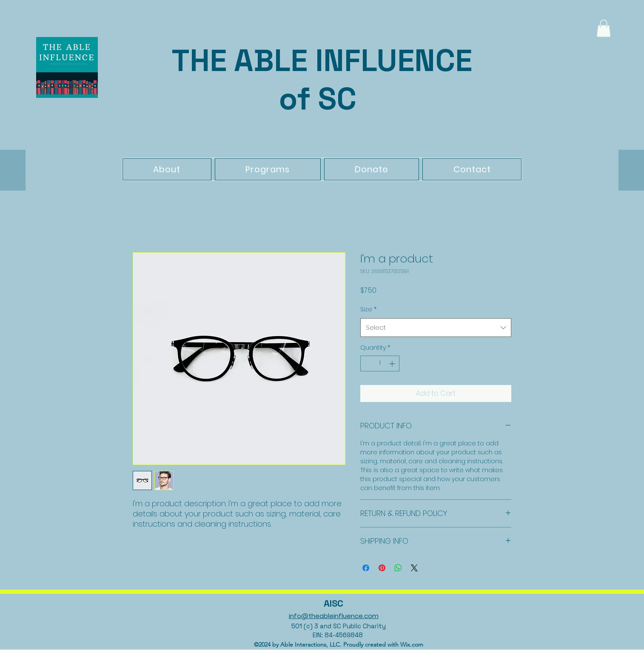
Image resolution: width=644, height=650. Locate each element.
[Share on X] (414, 568)
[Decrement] (367, 363)
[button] (604, 28)
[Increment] (393, 363)
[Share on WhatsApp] (398, 568)
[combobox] (436, 328)
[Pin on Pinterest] (382, 568)
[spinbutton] (380, 363)
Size (368, 309)
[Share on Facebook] (366, 568)
